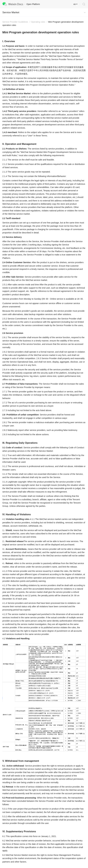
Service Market (11, 12)
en (75, 4)
